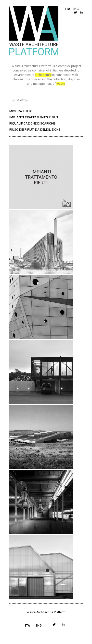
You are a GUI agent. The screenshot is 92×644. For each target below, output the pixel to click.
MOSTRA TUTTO (21, 111)
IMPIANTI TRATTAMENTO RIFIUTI (34, 117)
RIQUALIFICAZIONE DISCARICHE (32, 123)
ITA (68, 9)
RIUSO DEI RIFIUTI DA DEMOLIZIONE (35, 130)
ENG (76, 9)
